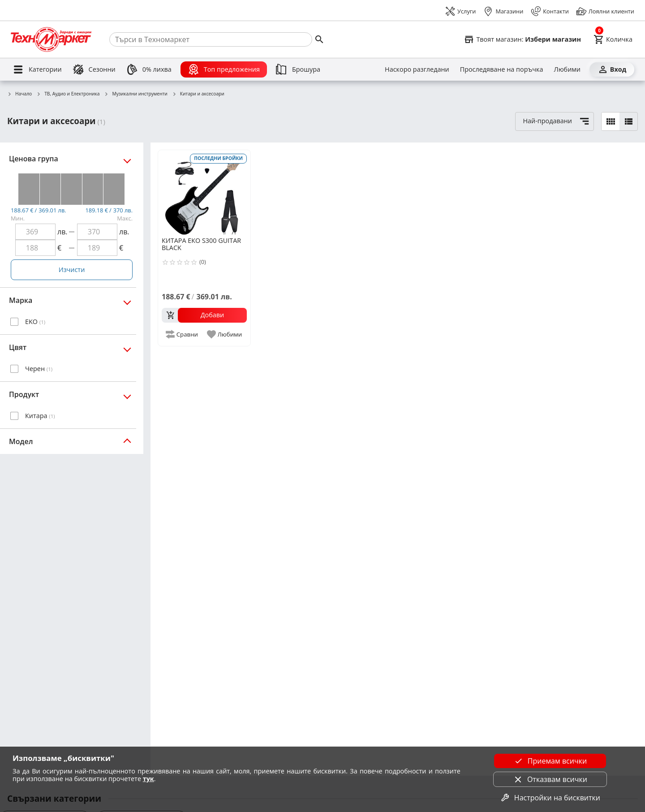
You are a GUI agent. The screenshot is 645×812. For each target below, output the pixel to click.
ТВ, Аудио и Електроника (68, 94)
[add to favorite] (225, 334)
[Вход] (612, 69)
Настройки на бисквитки (550, 798)
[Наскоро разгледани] (417, 69)
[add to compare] (182, 334)
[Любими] (567, 69)
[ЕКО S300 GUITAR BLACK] (204, 193)
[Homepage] (51, 39)
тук (148, 779)
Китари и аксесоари (198, 94)
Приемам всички (550, 761)
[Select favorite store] (522, 39)
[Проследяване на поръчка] (502, 69)
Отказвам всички (550, 779)
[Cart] (613, 39)
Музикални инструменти (135, 94)
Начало (19, 94)
